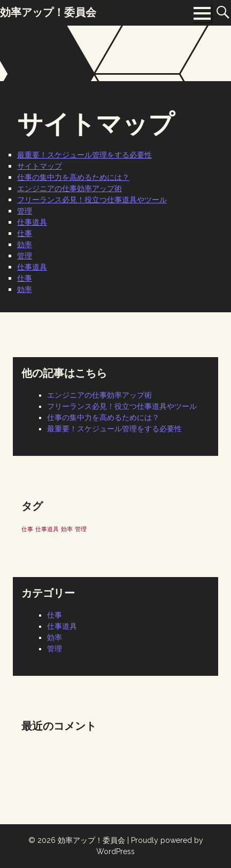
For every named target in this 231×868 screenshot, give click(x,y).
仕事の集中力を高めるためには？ (73, 177)
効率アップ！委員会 (91, 840)
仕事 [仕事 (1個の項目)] (27, 529)
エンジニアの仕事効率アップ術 (70, 188)
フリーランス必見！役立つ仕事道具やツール (92, 200)
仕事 (25, 233)
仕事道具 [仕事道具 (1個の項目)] (47, 529)
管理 (25, 211)
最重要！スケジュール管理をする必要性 (84, 155)
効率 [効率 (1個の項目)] (67, 529)
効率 (25, 244)
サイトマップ (40, 166)
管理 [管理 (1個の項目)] (81, 529)
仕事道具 (32, 222)
